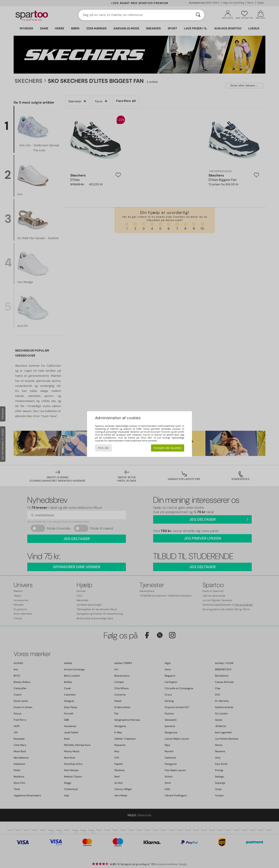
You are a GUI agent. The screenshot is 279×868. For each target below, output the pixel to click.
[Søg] (198, 15)
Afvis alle (103, 448)
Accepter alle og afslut (168, 448)
